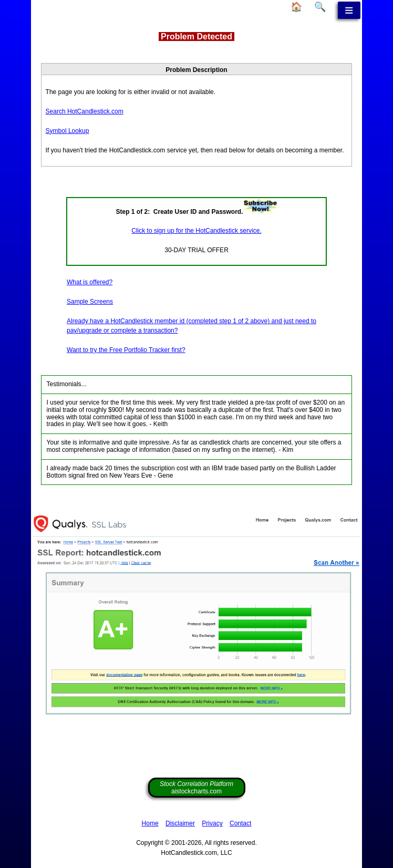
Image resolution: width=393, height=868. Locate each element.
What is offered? (90, 282)
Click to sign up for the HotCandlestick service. (196, 231)
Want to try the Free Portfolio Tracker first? (126, 350)
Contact (240, 823)
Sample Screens (90, 302)
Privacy (212, 823)
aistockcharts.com (196, 788)
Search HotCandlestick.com (85, 111)
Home (150, 823)
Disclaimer (180, 823)
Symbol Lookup (68, 131)
